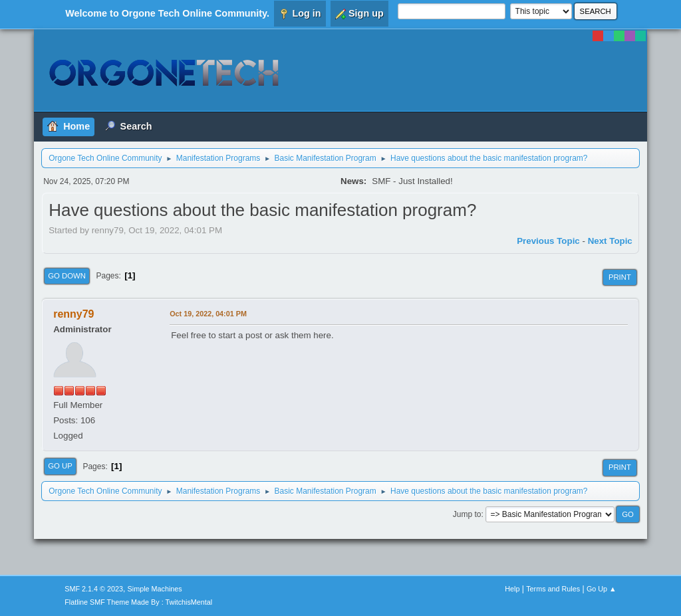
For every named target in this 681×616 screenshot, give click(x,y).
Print (620, 277)
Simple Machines (155, 589)
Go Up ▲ (602, 589)
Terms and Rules (553, 589)
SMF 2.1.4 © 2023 (94, 589)
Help (512, 589)
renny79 (73, 314)
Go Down (67, 276)
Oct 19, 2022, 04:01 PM (208, 314)
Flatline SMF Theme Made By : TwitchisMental (138, 602)
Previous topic (548, 241)
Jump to (467, 514)
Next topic (610, 241)
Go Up (60, 466)
